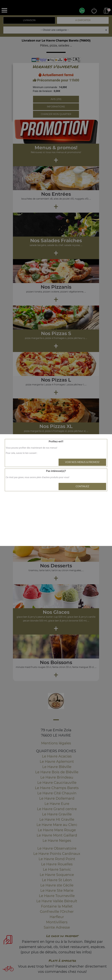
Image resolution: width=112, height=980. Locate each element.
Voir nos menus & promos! (82, 462)
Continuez (82, 486)
